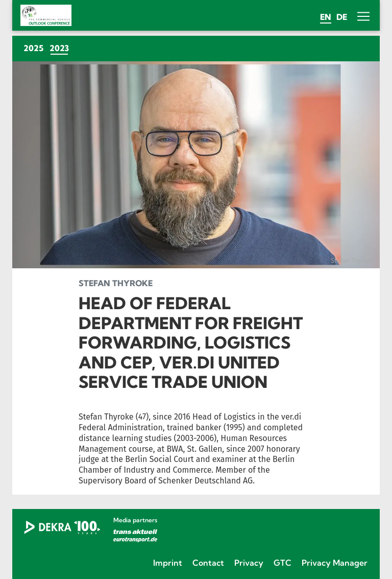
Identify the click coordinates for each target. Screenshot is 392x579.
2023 (61, 48)
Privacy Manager (335, 563)
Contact (208, 563)
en (326, 17)
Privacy (249, 563)
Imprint (168, 563)
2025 (33, 48)
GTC (283, 563)
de (342, 17)
